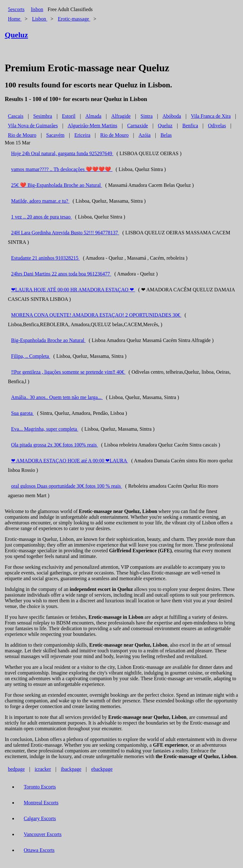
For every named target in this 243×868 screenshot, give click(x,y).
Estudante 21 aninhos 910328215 (45, 258)
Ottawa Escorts (39, 850)
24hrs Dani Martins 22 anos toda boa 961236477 (61, 274)
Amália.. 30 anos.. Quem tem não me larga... (57, 397)
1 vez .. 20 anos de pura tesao (41, 217)
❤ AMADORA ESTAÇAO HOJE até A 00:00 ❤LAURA (70, 461)
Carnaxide (138, 126)
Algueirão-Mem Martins (93, 126)
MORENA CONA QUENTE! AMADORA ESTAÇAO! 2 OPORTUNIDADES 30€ (96, 315)
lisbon (37, 9)
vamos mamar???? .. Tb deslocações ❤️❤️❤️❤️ (62, 169)
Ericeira (82, 135)
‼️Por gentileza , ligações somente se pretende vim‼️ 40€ (68, 372)
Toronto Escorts (40, 787)
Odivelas (217, 126)
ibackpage (71, 769)
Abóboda (172, 116)
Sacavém (55, 135)
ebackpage (102, 769)
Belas (166, 135)
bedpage (16, 769)
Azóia (145, 135)
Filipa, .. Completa (31, 356)
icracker (43, 769)
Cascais (16, 116)
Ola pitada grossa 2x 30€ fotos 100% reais (55, 445)
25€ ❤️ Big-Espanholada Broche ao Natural (56, 185)
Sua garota (22, 413)
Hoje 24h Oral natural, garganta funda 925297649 (62, 153)
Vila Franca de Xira (211, 116)
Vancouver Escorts (43, 834)
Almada (93, 116)
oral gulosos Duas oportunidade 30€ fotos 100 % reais (67, 486)
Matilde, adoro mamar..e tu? (40, 201)
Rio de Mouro (22, 135)
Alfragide (121, 116)
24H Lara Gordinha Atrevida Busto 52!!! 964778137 (65, 233)
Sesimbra (43, 116)
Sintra (146, 116)
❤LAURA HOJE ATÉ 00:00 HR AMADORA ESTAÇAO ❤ (73, 290)
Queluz (165, 126)
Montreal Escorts (41, 803)
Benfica (190, 126)
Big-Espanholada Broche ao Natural (48, 340)
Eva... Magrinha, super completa (45, 429)
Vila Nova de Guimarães (33, 126)
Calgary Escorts (40, 818)
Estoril (69, 116)
